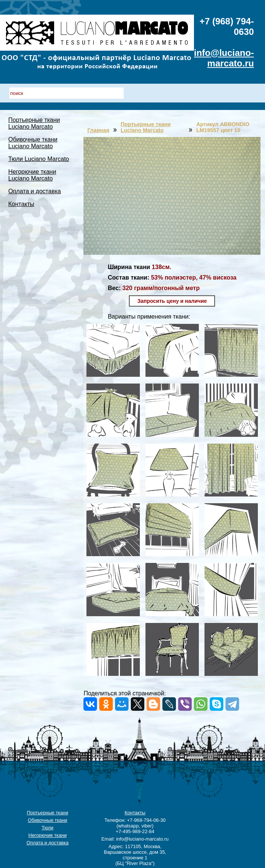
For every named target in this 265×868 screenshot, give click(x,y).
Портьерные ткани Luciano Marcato (34, 123)
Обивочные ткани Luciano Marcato (33, 143)
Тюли (48, 828)
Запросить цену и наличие (172, 301)
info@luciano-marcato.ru (224, 58)
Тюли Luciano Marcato (39, 159)
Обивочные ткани (48, 820)
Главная (98, 130)
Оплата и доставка (35, 191)
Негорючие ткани (47, 835)
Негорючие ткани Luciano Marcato (32, 175)
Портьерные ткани (47, 813)
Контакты (21, 204)
